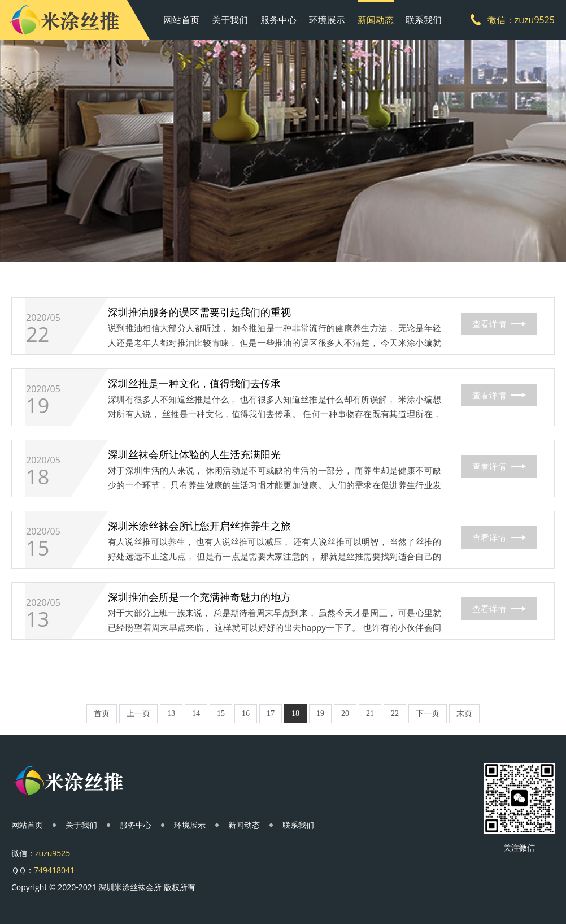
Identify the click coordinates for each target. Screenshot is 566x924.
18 (38, 477)
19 (38, 406)
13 (38, 619)
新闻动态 (376, 20)
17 (271, 713)
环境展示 (327, 20)
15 (38, 548)
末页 (464, 713)
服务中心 (278, 20)
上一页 (138, 713)
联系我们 (424, 20)
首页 (102, 713)
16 (246, 713)
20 (345, 713)
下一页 (428, 713)
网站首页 (181, 20)
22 (38, 335)
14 (196, 713)
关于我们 (230, 20)
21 (370, 713)
